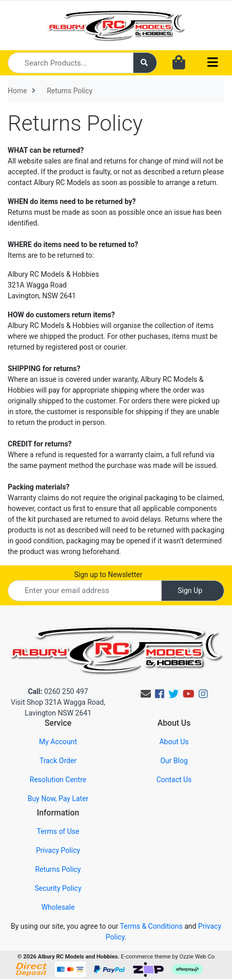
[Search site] (145, 63)
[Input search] (71, 63)
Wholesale (58, 907)
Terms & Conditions (151, 926)
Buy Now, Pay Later (58, 799)
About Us (174, 742)
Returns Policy (58, 869)
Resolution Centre (58, 780)
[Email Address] (85, 591)
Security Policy (58, 888)
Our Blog (174, 761)
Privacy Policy (58, 850)
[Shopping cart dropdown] (179, 63)
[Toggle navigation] (212, 63)
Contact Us (174, 780)
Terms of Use (58, 831)
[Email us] (146, 694)
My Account (58, 742)
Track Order (58, 761)
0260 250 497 (58, 691)
